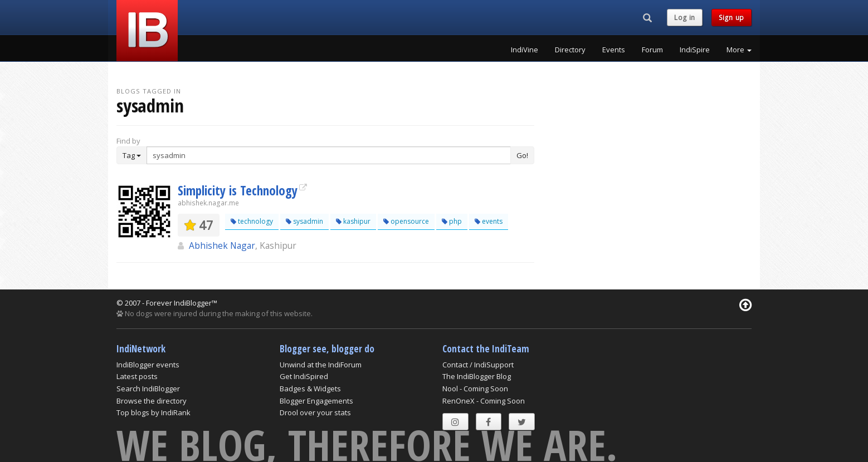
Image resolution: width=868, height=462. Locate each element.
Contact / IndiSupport (478, 365)
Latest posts (137, 376)
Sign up (732, 18)
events (489, 221)
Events (614, 50)
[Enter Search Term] (329, 155)
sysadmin (304, 221)
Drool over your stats (315, 412)
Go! (522, 155)
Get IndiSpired (304, 376)
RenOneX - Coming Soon (484, 401)
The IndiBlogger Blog (477, 376)
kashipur (353, 221)
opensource (406, 221)
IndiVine (525, 50)
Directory (570, 50)
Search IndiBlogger (148, 389)
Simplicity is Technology (238, 190)
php (452, 221)
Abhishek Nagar (222, 245)
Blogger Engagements (316, 401)
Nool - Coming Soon (475, 389)
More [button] (739, 50)
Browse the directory (152, 401)
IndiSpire (695, 50)
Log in (685, 18)
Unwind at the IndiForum (321, 365)
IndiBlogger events (148, 365)
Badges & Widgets (310, 389)
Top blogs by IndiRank (153, 412)
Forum (652, 50)
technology (252, 221)
